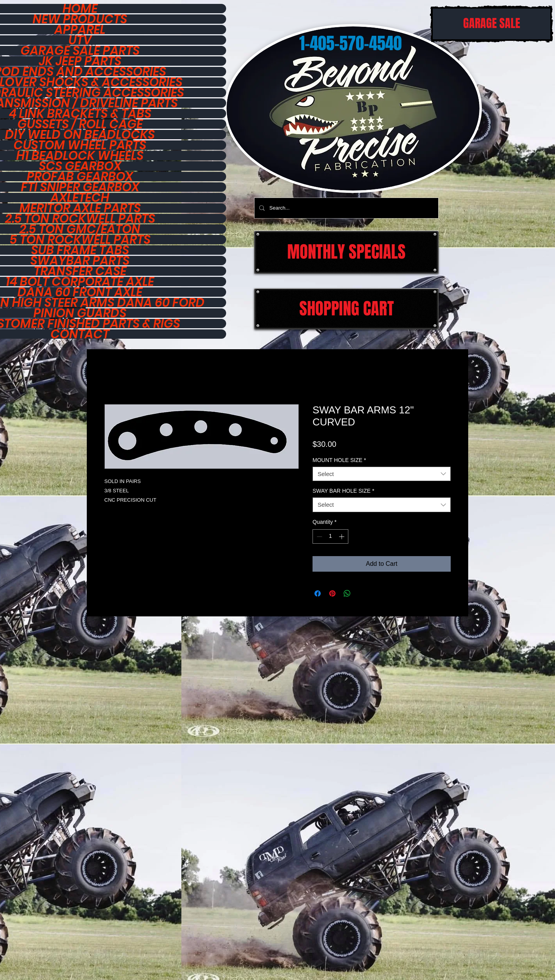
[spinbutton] (330, 536)
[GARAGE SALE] (492, 24)
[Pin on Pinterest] (332, 593)
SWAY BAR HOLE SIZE (343, 491)
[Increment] (342, 536)
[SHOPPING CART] (346, 309)
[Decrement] (319, 536)
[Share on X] (362, 593)
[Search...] (346, 208)
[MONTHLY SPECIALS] (346, 252)
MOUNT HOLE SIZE (339, 460)
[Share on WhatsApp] (347, 593)
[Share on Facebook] (318, 593)
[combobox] (382, 474)
